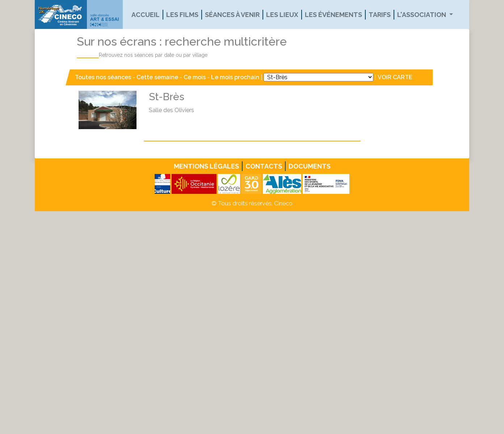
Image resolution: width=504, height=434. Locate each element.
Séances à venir (232, 15)
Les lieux (282, 15)
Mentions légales (206, 166)
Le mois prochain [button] (235, 77)
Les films (182, 15)
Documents (310, 166)
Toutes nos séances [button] (104, 77)
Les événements (333, 15)
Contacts (264, 166)
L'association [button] (422, 15)
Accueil (146, 15)
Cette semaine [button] (157, 77)
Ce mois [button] (195, 77)
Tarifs (380, 15)
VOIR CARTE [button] (395, 77)
